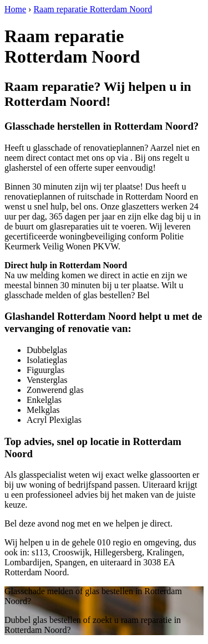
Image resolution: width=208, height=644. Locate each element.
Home (15, 9)
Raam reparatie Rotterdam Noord (93, 9)
